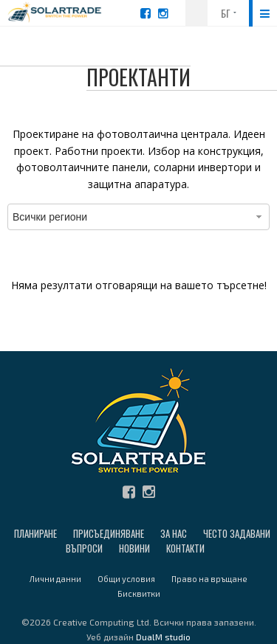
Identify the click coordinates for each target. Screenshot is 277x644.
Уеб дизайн (138, 637)
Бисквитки (139, 593)
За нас (174, 533)
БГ (226, 13)
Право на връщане (209, 579)
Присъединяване (109, 533)
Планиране (35, 533)
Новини (134, 548)
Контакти (185, 548)
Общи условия (126, 579)
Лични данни (55, 579)
